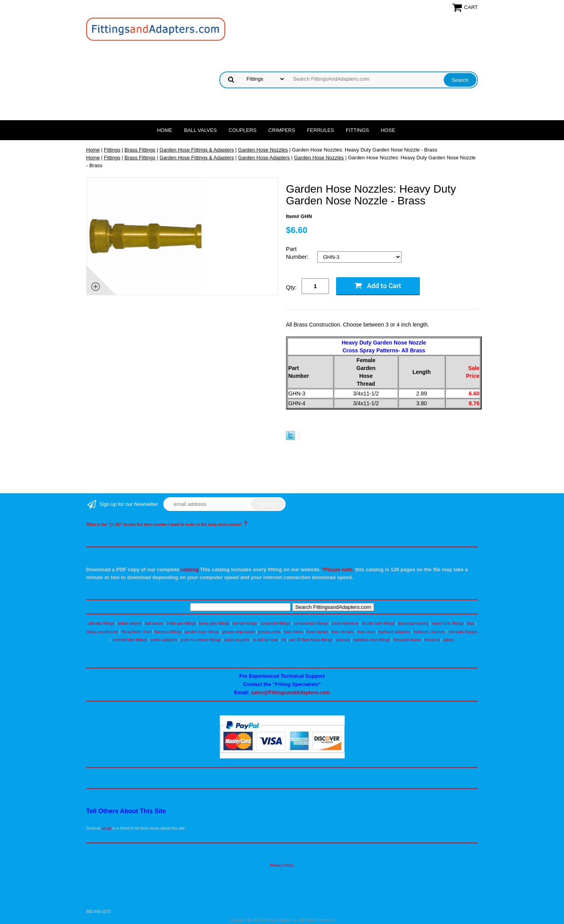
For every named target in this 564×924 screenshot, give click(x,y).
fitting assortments (102, 632)
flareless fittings (168, 632)
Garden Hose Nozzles (263, 150)
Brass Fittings (140, 150)
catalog (190, 569)
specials (343, 640)
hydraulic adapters (394, 632)
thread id (432, 640)
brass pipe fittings (214, 624)
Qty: (291, 287)
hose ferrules (343, 632)
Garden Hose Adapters (264, 158)
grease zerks (269, 632)
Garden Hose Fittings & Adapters (197, 150)
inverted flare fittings (130, 640)
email (107, 828)
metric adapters (164, 640)
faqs (471, 624)
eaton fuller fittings (447, 624)
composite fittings (275, 624)
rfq (284, 640)
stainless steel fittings (372, 640)
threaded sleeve (407, 640)
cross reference (345, 624)
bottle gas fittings (181, 624)
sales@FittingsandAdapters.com (290, 692)
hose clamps (317, 632)
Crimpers (282, 130)
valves (448, 640)
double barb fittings (379, 624)
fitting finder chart (136, 632)
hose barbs (293, 632)
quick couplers (237, 640)
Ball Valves (201, 130)
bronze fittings (245, 624)
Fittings (357, 130)
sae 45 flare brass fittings (311, 640)
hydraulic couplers (429, 632)
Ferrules (321, 130)
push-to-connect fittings (201, 640)
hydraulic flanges (463, 632)
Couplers (243, 130)
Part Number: (298, 253)
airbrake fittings (101, 624)
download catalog (413, 624)
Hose (388, 130)
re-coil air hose (266, 640)
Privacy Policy (282, 865)
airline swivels (130, 624)
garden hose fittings (202, 632)
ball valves (154, 624)
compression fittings (311, 624)
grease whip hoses (238, 632)
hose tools (366, 632)
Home (165, 130)
